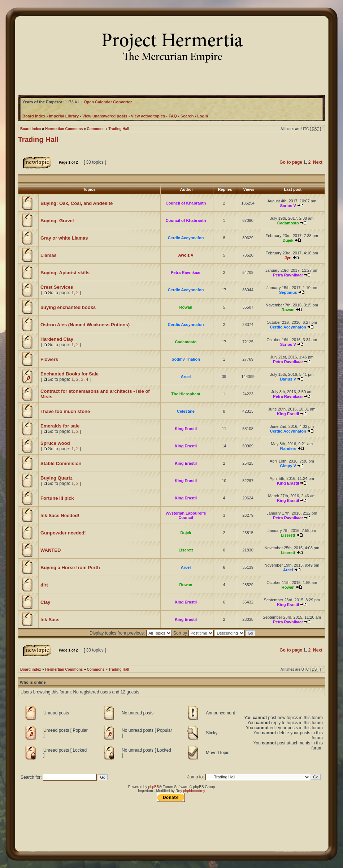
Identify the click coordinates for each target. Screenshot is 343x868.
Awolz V (186, 255)
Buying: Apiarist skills (65, 273)
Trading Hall (119, 129)
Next (318, 162)
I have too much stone (65, 411)
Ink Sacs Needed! (60, 515)
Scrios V (288, 206)
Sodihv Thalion (186, 359)
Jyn (288, 258)
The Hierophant (186, 394)
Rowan (186, 307)
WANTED (51, 550)
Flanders (288, 448)
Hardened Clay (57, 339)
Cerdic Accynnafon (186, 238)
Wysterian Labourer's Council (186, 515)
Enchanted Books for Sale (70, 374)
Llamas (49, 255)
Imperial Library (64, 116)
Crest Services (57, 287)
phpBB (153, 787)
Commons (96, 129)
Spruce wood (55, 443)
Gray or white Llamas (64, 238)
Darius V (288, 379)
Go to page (291, 162)
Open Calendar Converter (108, 102)
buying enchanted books (68, 307)
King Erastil (288, 414)
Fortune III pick (57, 498)
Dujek (288, 240)
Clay (45, 602)
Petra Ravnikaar (186, 272)
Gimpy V (288, 466)
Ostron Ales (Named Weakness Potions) (85, 325)
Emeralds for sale (60, 426)
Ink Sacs (50, 620)
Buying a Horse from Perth (70, 568)
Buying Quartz (57, 478)
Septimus (288, 292)
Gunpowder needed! (63, 533)
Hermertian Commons (64, 129)
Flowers (49, 359)
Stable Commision (61, 463)
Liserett (288, 535)
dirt (44, 585)
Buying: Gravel (57, 221)
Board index (31, 129)
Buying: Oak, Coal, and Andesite (77, 203)
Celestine (186, 411)
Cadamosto (288, 223)
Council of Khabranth (186, 203)
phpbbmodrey (194, 791)
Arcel (186, 377)
